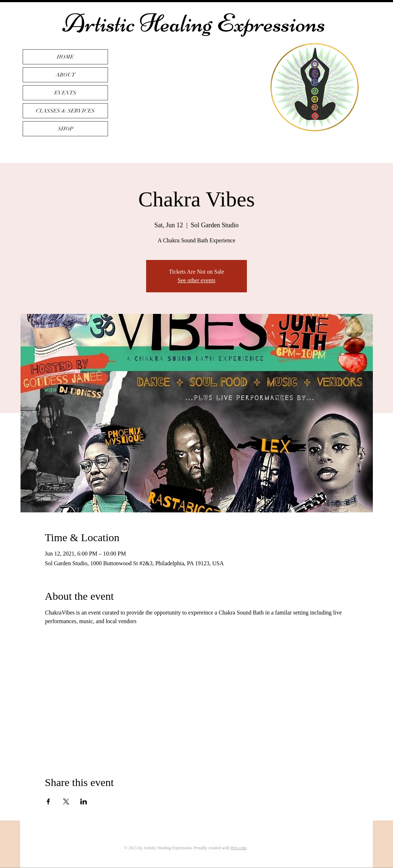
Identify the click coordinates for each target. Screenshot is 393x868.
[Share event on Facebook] (48, 801)
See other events (197, 280)
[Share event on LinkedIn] (84, 801)
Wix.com (239, 848)
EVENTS (65, 93)
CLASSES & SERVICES (65, 111)
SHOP (65, 129)
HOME (65, 57)
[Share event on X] (66, 801)
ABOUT (65, 75)
